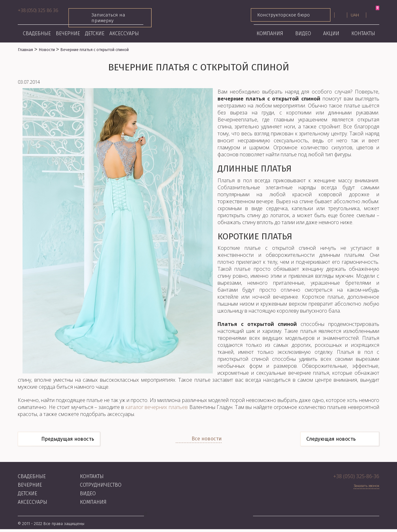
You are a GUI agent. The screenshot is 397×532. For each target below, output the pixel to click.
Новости (47, 50)
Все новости (207, 439)
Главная (25, 50)
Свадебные (37, 33)
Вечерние (68, 33)
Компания (270, 33)
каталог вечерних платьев (157, 407)
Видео (303, 33)
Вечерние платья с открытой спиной (94, 50)
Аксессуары (124, 33)
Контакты (363, 33)
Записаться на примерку (110, 18)
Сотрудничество (101, 485)
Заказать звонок (366, 486)
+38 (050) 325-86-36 (356, 476)
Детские (95, 33)
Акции (331, 33)
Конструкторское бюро (291, 15)
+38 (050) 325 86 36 (38, 10)
